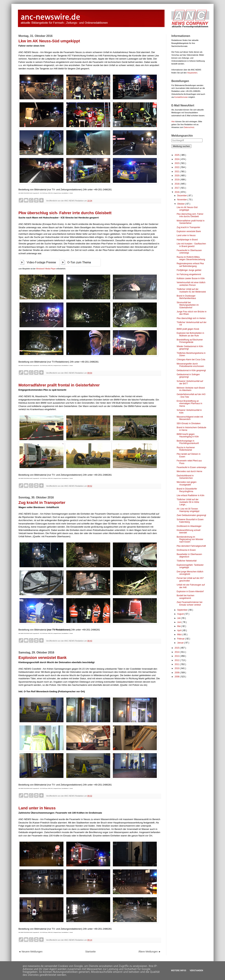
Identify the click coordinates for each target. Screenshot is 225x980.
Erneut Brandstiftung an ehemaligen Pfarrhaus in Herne (189, 404)
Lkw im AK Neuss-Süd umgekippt (49, 41)
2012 (177, 660)
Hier (173, 121)
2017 (177, 188)
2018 (177, 184)
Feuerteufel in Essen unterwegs (192, 467)
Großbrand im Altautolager (189, 526)
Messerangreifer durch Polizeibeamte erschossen (190, 365)
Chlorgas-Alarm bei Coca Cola (191, 360)
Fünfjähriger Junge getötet (189, 270)
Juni (179, 622)
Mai (179, 626)
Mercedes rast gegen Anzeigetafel (187, 483)
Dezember (182, 196)
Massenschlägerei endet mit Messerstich (190, 418)
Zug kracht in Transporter (42, 503)
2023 (177, 163)
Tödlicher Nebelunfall (187, 561)
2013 (177, 656)
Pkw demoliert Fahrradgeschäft (191, 546)
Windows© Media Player (46, 269)
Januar (181, 643)
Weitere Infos (179, 971)
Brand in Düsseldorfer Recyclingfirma (187, 490)
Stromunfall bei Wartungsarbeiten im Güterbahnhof (188, 305)
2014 (177, 652)
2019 (177, 180)
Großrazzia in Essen (186, 550)
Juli (179, 618)
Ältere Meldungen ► (150, 952)
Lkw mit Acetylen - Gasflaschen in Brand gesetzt (191, 245)
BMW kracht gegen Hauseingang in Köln (188, 435)
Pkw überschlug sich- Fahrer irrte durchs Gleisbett (65, 213)
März (180, 634)
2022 (177, 167)
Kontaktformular (181, 97)
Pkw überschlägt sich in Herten (191, 318)
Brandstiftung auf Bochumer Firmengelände (190, 341)
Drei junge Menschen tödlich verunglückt (190, 573)
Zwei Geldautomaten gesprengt (191, 515)
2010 (177, 668)
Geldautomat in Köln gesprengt (191, 370)
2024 (177, 159)
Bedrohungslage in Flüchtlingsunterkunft (188, 442)
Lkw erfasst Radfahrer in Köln (190, 495)
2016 (177, 192)
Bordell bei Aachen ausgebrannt (185, 597)
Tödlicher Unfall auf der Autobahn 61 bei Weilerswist (191, 290)
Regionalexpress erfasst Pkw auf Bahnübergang (190, 265)
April (180, 630)
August (181, 614)
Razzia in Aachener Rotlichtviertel (186, 449)
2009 (177, 673)
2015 (177, 648)
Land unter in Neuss (37, 808)
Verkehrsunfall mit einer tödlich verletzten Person (191, 284)
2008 (177, 677)
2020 (177, 176)
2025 (177, 155)
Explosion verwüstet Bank (43, 658)
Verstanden (196, 971)
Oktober (181, 204)
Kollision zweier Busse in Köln (191, 278)
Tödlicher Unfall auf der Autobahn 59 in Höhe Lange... (188, 502)
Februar (181, 639)
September (183, 610)
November (182, 200)
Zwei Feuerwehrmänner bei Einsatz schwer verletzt (189, 603)
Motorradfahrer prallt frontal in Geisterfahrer (59, 385)
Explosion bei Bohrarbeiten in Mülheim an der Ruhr (190, 334)
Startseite (90, 952)
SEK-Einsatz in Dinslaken (189, 423)
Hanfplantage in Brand (187, 240)
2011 (177, 664)
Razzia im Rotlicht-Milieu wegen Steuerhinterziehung (191, 258)
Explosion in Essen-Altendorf (190, 591)
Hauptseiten (192, 73)
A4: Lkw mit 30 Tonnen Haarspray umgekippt (188, 510)
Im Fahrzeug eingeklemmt (189, 274)
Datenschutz (189, 127)
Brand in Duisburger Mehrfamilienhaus (186, 297)
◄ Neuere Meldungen (30, 952)
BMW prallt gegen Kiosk (188, 329)
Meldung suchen (181, 146)
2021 (177, 172)
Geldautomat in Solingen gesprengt (188, 376)
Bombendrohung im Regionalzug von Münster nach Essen (190, 539)
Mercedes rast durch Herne (189, 471)
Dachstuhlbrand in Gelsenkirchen (185, 477)
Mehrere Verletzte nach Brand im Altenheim (191, 389)
